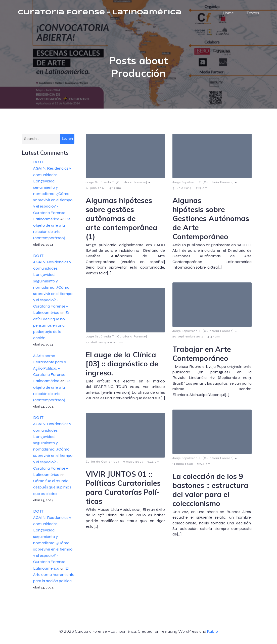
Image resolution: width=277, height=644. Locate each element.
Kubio (213, 633)
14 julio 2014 (95, 190)
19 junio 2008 (183, 466)
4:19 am (115, 190)
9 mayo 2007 (133, 464)
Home (228, 14)
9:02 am (117, 344)
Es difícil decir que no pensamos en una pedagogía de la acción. (51, 327)
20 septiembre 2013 (188, 339)
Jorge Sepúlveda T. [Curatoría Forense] (116, 184)
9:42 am (154, 464)
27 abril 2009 (96, 344)
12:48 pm (204, 466)
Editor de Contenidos (102, 464)
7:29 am (202, 190)
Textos (253, 14)
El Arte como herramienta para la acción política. (54, 577)
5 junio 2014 (182, 190)
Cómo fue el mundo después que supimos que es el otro (52, 489)
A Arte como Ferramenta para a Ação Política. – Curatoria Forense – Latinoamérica (51, 371)
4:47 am (214, 339)
